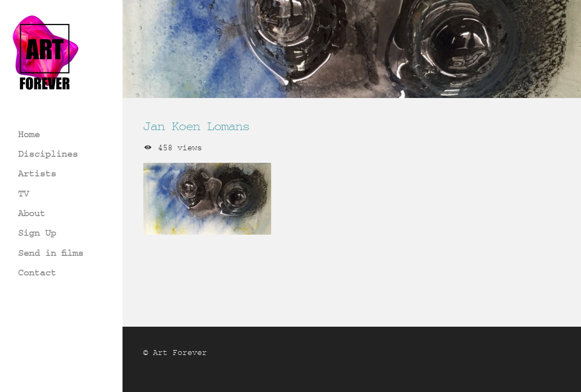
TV (23, 194)
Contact (37, 272)
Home (29, 134)
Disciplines (48, 154)
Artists (37, 173)
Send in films (51, 253)
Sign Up (37, 233)
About (32, 213)
